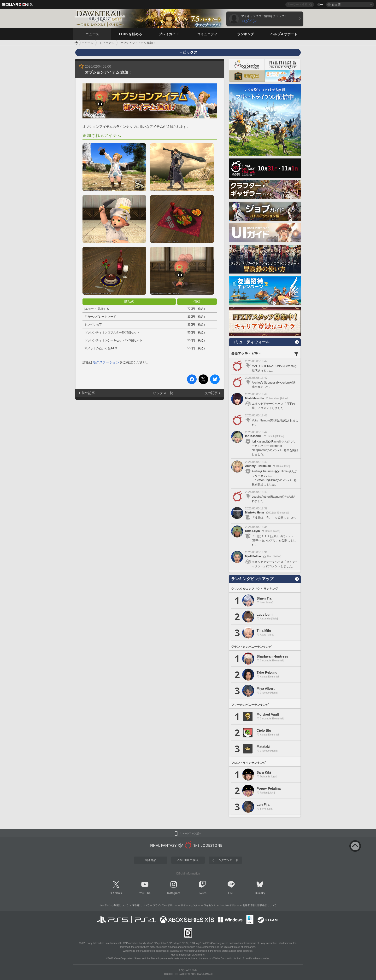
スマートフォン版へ (190, 834)
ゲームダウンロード (225, 860)
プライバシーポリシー (165, 905)
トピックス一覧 (161, 393)
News (118, 893)
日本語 (336, 4)
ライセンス (210, 905)
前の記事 (88, 393)
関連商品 (151, 860)
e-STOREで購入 (188, 860)
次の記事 (211, 393)
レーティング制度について (114, 905)
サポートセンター (190, 905)
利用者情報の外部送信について (259, 905)
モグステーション (106, 362)
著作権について (141, 905)
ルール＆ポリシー (229, 905)
